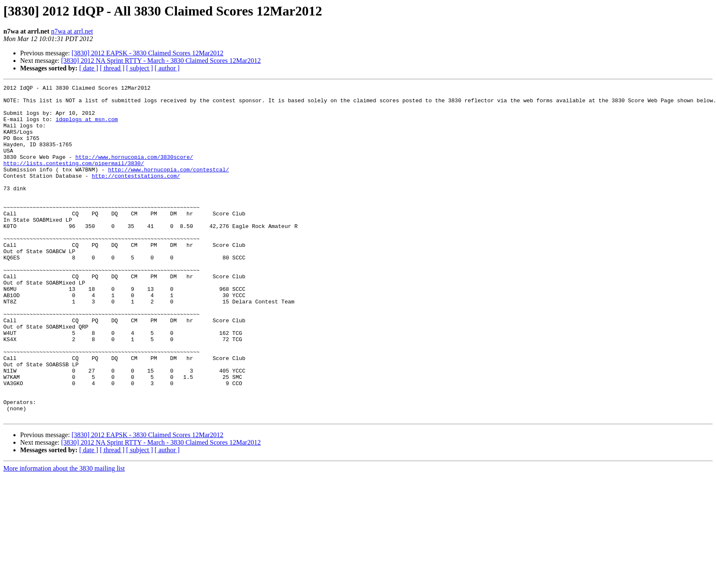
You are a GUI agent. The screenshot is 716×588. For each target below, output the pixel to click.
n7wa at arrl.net (72, 31)
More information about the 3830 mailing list (64, 535)
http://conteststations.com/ (136, 194)
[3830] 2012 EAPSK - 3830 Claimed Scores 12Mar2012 (148, 53)
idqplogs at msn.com (87, 127)
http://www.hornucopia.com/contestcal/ (169, 187)
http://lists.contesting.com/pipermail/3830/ (74, 179)
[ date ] (89, 68)
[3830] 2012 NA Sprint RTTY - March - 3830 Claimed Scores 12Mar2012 (161, 61)
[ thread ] (112, 68)
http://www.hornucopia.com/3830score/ (134, 172)
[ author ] (167, 68)
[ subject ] (140, 68)
